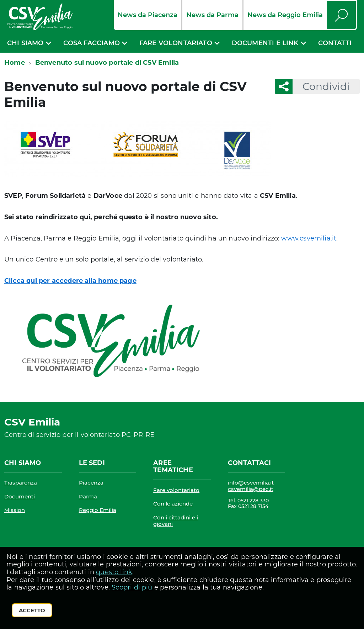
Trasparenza (21, 483)
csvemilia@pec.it (251, 489)
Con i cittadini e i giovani (176, 521)
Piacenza (91, 483)
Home (15, 63)
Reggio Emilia (98, 510)
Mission (15, 510)
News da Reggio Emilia (285, 15)
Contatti (335, 43)
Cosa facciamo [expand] (92, 43)
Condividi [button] (321, 86)
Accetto (32, 610)
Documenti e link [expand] (265, 43)
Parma (88, 496)
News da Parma (212, 15)
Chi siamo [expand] (25, 43)
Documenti (20, 496)
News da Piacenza (148, 15)
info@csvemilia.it (251, 483)
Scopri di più (132, 587)
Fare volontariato (176, 490)
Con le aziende (173, 504)
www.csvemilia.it (309, 238)
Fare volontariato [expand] (176, 43)
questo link (114, 572)
